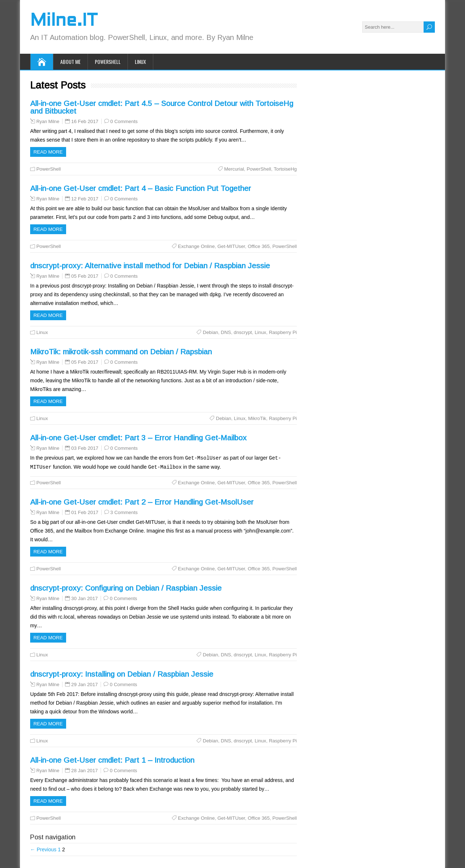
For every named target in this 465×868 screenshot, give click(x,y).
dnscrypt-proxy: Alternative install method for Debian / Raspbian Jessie (150, 266)
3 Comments (124, 512)
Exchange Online (196, 246)
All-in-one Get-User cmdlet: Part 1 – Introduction (112, 759)
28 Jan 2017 (84, 770)
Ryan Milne (48, 122)
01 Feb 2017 (85, 512)
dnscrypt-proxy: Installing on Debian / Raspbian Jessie (122, 673)
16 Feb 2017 (85, 121)
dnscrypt (243, 332)
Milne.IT (64, 21)
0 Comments (124, 121)
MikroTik (257, 418)
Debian (210, 332)
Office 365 (259, 246)
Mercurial (234, 169)
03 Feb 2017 (85, 448)
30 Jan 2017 (84, 598)
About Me (70, 62)
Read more (48, 152)
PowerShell (108, 62)
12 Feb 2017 (85, 199)
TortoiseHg (285, 169)
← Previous (43, 849)
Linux (140, 62)
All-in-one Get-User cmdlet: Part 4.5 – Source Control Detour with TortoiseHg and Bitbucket (162, 107)
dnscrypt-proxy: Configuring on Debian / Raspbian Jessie (126, 587)
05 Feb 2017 (85, 276)
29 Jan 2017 (84, 684)
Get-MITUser (231, 246)
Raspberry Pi (283, 332)
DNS (226, 332)
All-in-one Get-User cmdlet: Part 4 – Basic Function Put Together (141, 188)
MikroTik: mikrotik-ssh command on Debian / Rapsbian (121, 352)
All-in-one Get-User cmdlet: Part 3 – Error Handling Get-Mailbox (138, 438)
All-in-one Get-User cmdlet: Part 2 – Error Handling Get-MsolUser (142, 501)
